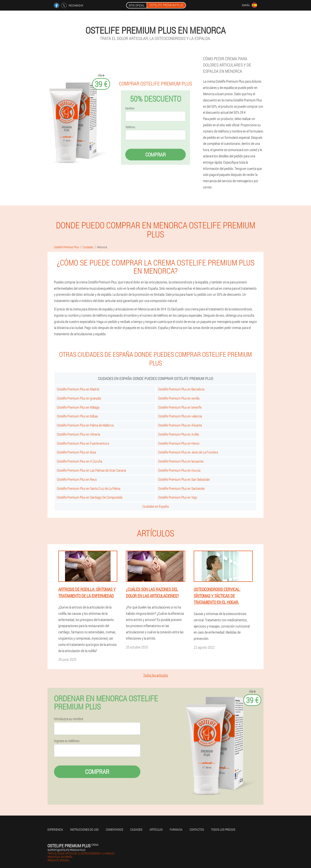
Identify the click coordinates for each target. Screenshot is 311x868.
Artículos (156, 829)
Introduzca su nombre (69, 719)
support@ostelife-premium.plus (66, 850)
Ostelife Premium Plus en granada (79, 398)
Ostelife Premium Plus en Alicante (180, 425)
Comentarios (114, 829)
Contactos (197, 829)
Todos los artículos (156, 675)
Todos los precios (223, 829)
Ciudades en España (155, 506)
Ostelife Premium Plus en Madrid (78, 389)
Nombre (130, 108)
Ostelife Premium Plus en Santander (182, 488)
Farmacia (176, 829)
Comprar (155, 155)
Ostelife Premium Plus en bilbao (77, 416)
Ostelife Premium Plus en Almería (78, 434)
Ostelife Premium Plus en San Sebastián (184, 479)
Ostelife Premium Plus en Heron (179, 443)
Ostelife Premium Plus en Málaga (78, 407)
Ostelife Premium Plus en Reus (77, 479)
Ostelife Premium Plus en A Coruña (79, 461)
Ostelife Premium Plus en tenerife (180, 407)
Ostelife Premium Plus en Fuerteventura (83, 443)
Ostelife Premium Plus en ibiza (76, 452)
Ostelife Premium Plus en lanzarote (181, 461)
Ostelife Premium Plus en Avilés (179, 434)
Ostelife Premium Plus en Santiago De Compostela (90, 497)
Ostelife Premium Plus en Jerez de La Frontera (188, 452)
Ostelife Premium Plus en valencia (180, 416)
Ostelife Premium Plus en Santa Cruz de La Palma (89, 488)
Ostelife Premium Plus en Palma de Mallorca (85, 425)
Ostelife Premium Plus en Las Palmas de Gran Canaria (91, 470)
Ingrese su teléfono (67, 741)
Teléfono (130, 127)
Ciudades (136, 829)
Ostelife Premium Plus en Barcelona (181, 389)
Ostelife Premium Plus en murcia (179, 470)
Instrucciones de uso (84, 829)
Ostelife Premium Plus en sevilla (179, 398)
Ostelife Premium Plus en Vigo (178, 497)
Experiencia (55, 829)
